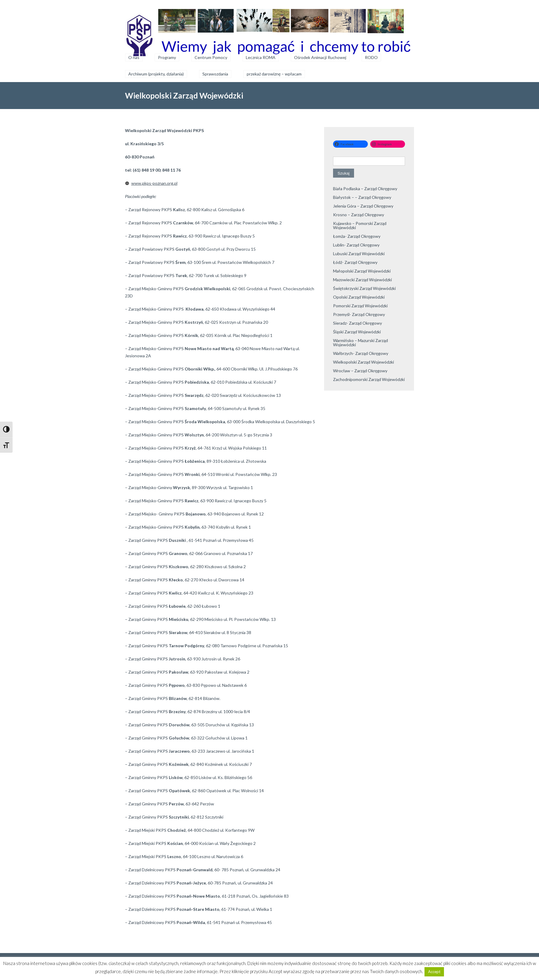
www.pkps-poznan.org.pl (154, 183)
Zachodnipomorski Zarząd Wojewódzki (369, 379)
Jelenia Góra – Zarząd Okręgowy (363, 206)
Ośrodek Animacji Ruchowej (320, 57)
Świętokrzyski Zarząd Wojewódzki (364, 288)
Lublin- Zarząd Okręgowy (356, 245)
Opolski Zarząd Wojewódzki (359, 297)
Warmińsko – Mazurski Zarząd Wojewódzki (360, 342)
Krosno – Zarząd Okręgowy (359, 215)
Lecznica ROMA (261, 57)
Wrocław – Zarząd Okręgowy (360, 371)
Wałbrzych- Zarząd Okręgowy (361, 353)
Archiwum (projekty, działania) (156, 74)
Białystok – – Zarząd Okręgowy (362, 197)
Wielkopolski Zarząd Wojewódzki (363, 362)
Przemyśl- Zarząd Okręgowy (359, 314)
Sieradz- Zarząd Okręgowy (357, 323)
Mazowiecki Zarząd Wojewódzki (362, 280)
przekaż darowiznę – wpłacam (274, 74)
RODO (371, 57)
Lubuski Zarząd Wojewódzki (359, 254)
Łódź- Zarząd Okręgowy (355, 262)
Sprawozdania (215, 74)
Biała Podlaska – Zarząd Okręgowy (365, 189)
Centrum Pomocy (211, 57)
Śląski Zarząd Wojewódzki (357, 332)
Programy (167, 57)
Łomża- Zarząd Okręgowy (357, 236)
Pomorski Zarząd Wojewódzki (360, 306)
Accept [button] (434, 972)
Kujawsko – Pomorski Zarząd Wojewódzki (360, 225)
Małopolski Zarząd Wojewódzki (362, 271)
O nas (134, 57)
